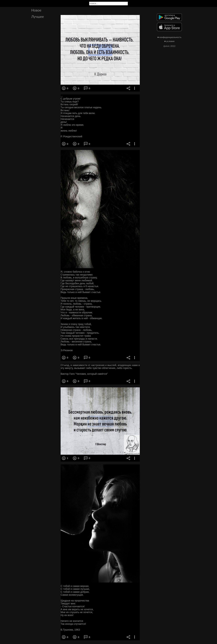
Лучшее (38, 16)
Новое (36, 10)
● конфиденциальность (169, 37)
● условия (169, 41)
